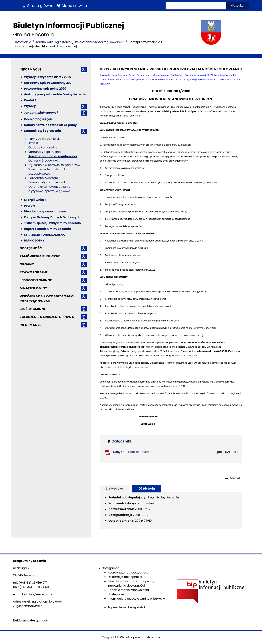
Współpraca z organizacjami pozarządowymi (47, 299)
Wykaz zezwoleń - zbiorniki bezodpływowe (47, 171)
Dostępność (31, 248)
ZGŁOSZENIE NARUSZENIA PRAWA (47, 317)
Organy (27, 264)
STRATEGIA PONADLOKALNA (44, 235)
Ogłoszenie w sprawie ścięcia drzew (54, 165)
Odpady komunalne (43, 147)
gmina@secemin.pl (38, 594)
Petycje (30, 206)
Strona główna (38, 6)
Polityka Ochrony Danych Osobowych (52, 217)
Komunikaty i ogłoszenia (53, 42)
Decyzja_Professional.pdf (131, 452)
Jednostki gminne (36, 280)
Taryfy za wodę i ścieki (44, 139)
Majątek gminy (33, 288)
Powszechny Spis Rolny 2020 (45, 89)
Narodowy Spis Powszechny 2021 (48, 83)
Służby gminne (33, 309)
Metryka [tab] (114, 489)
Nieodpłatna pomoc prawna (45, 211)
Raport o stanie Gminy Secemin (47, 229)
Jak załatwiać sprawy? (41, 113)
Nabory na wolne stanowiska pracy (50, 125)
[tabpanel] (171, 511)
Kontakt (30, 100)
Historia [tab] (146, 489)
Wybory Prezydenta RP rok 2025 (48, 77)
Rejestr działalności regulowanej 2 (100, 42)
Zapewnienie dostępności (126, 607)
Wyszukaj (238, 6)
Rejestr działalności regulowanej (53, 156)
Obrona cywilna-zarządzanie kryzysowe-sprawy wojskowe (49, 189)
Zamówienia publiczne (40, 256)
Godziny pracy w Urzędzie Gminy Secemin (55, 94)
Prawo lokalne (34, 272)
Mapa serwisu (72, 6)
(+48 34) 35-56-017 (33, 583)
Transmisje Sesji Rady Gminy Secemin (52, 223)
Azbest (33, 143)
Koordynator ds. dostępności (128, 572)
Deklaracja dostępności (125, 577)
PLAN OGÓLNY (34, 241)
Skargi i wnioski (36, 200)
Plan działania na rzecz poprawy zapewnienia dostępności (131, 583)
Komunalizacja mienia (45, 152)
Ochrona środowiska (43, 161)
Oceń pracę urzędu (38, 119)
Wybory (30, 106)
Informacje (23, 42)
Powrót (232, 478)
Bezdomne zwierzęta (43, 178)
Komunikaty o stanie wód (47, 182)
